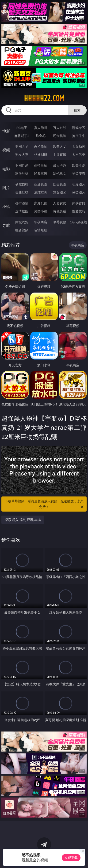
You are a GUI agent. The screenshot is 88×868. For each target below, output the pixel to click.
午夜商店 (41, 222)
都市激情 (22, 203)
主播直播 (60, 155)
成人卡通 (60, 165)
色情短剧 (41, 230)
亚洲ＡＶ (22, 147)
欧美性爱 (79, 165)
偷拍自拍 (41, 165)
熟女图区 (60, 192)
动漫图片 (79, 184)
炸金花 (41, 136)
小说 (6, 207)
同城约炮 (22, 222)
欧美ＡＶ (60, 147)
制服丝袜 (22, 173)
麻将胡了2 (22, 136)
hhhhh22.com (44, 98)
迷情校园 (22, 211)
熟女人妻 (22, 155)
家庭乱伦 (41, 203)
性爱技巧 (79, 211)
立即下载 (71, 858)
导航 (6, 225)
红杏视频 (22, 230)
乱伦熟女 (60, 173)
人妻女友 (60, 203)
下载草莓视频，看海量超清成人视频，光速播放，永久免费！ (45, 504)
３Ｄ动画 (79, 147)
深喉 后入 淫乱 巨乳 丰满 (23, 520)
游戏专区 (79, 128)
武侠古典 (79, 203)
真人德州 (41, 128)
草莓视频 (60, 222)
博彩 (6, 131)
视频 (6, 150)
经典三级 (41, 173)
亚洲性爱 (22, 165)
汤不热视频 (79, 222)
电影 (6, 169)
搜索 (77, 110)
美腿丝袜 (22, 192)
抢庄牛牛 (79, 136)
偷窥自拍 (22, 184)
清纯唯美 (41, 192)
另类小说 (41, 211)
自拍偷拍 (41, 147)
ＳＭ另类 (79, 155)
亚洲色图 (41, 184)
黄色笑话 (60, 211)
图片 (6, 188)
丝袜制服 (41, 155)
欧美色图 (60, 184)
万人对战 (60, 128)
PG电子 (22, 128)
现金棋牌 (60, 136)
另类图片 (79, 192)
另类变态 (79, 173)
